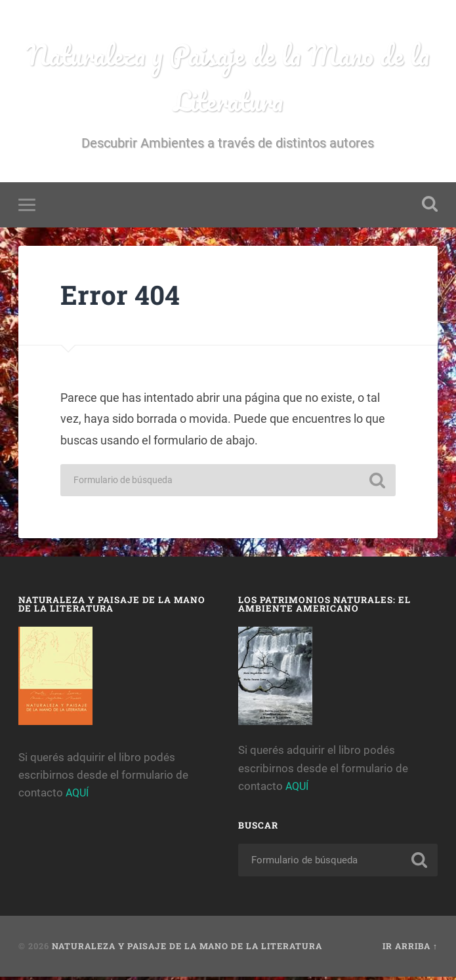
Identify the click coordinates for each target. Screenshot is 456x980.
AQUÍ (78, 796)
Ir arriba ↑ (410, 949)
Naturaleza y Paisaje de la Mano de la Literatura (228, 79)
